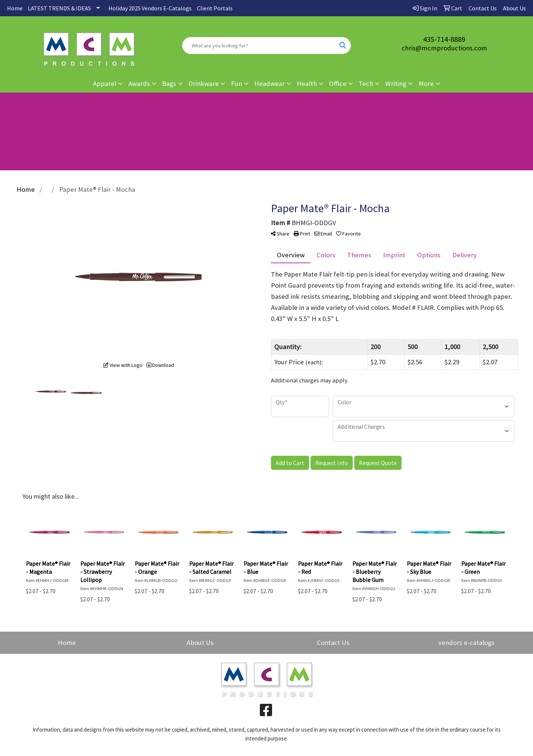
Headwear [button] (269, 83)
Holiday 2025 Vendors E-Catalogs (150, 8)
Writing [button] (396, 83)
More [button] (426, 83)
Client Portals (215, 8)
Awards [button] (139, 83)
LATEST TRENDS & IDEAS (59, 8)
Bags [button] (169, 83)
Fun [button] (237, 83)
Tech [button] (366, 83)
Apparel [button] (105, 83)
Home (15, 8)
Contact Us (333, 643)
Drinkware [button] (204, 83)
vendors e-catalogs (466, 643)
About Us (200, 643)
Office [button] (338, 83)
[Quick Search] (259, 46)
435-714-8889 (444, 39)
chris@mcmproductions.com (444, 48)
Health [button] (307, 83)
